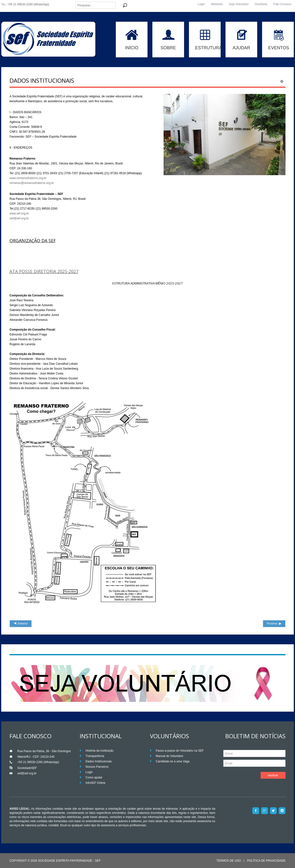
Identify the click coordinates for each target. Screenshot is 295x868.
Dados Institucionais (99, 761)
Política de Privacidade (266, 861)
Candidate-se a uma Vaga (173, 761)
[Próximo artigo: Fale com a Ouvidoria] (274, 624)
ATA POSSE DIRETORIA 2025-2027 (44, 271)
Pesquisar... (76, 2)
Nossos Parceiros (97, 767)
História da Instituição (100, 751)
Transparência (95, 756)
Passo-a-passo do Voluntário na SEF (180, 751)
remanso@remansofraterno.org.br (32, 183)
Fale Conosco (282, 4)
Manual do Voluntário (170, 756)
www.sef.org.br (19, 213)
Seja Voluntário (239, 4)
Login (201, 4)
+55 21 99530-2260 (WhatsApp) (28, 4)
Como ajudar (94, 777)
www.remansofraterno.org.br (28, 178)
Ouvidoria (261, 4)
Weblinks (217, 4)
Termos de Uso (229, 861)
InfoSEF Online (95, 783)
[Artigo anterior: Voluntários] (21, 624)
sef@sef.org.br (19, 218)
